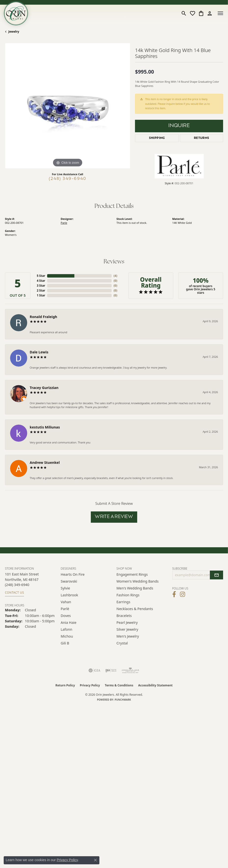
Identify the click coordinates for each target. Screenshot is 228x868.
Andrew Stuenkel (45, 462)
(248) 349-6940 (68, 179)
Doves (66, 616)
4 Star (41, 281)
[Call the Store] (17, 585)
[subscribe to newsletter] (216, 575)
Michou (67, 636)
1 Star (41, 295)
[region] (67, 106)
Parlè (65, 609)
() (115, 276)
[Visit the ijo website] (111, 670)
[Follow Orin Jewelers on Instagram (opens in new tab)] (182, 594)
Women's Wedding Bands (138, 581)
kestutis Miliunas (45, 427)
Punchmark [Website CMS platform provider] (123, 700)
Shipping (157, 138)
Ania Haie (68, 622)
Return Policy (65, 685)
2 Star (41, 290)
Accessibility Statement (155, 685)
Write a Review (114, 517)
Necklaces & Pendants (135, 609)
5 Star (41, 276)
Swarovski (69, 581)
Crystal (122, 643)
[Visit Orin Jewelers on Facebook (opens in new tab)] (174, 594)
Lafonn (66, 629)
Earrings (123, 602)
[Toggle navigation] (220, 13)
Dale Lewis (39, 352)
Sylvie (65, 588)
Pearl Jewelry (127, 622)
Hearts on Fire (73, 574)
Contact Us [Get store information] (14, 593)
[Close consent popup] (95, 860)
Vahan (66, 602)
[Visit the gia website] (94, 670)
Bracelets (124, 616)
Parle (64, 223)
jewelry (14, 32)
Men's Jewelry (128, 636)
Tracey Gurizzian (44, 388)
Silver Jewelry (127, 629)
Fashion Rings (128, 595)
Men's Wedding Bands (135, 588)
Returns (202, 138)
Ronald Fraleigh (43, 317)
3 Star (41, 286)
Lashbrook (69, 595)
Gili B (65, 643)
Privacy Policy (90, 685)
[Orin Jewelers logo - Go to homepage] (16, 13)
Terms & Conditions (119, 685)
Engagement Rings (132, 574)
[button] (184, 13)
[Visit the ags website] (130, 670)
